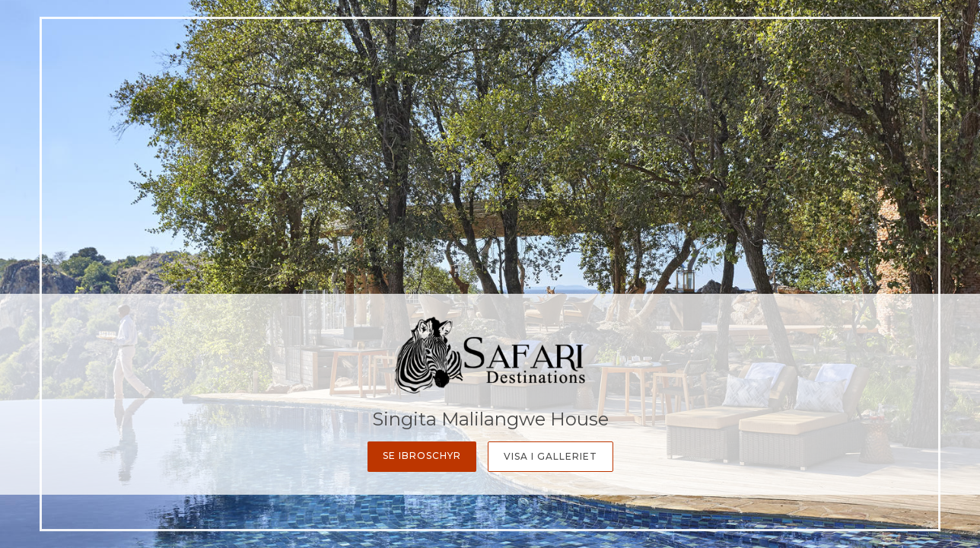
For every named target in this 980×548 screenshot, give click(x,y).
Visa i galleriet (550, 456)
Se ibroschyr (422, 456)
